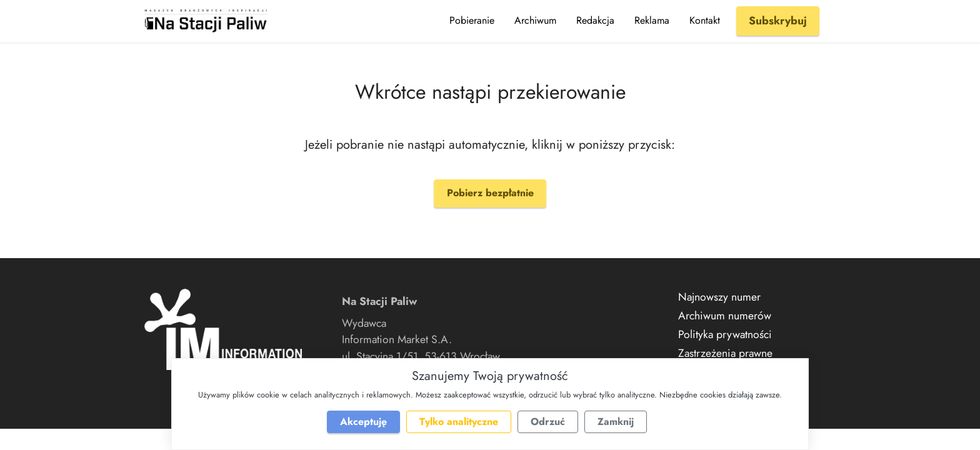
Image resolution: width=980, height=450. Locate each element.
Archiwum (535, 20)
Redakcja (595, 20)
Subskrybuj (778, 21)
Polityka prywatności (725, 334)
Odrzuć (548, 422)
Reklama (652, 20)
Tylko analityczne (459, 422)
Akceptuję (363, 422)
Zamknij (616, 422)
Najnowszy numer (719, 297)
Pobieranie (472, 20)
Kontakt (705, 20)
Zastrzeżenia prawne (725, 353)
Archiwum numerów (725, 316)
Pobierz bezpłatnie (490, 193)
